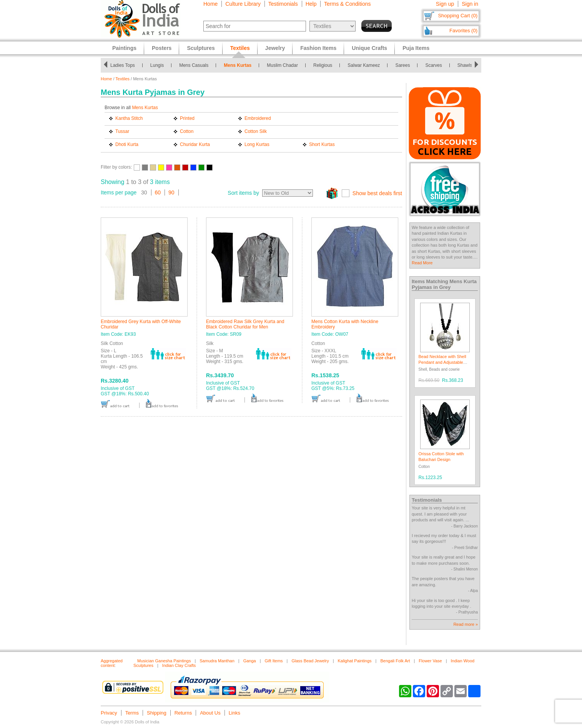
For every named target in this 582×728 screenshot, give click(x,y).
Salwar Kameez (364, 65)
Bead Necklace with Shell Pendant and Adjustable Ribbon (442, 362)
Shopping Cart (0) (458, 16)
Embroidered (258, 118)
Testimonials (283, 4)
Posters (162, 48)
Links (234, 713)
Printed (187, 118)
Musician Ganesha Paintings (164, 661)
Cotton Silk (256, 131)
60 (158, 192)
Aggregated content (112, 663)
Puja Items (416, 48)
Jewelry (275, 48)
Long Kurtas (257, 144)
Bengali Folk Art (395, 661)
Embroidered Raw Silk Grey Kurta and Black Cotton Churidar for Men (245, 324)
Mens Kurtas (238, 65)
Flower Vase (430, 661)
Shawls (465, 65)
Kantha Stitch (129, 118)
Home (210, 4)
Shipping (157, 713)
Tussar (122, 131)
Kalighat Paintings (355, 661)
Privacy (109, 713)
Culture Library (243, 4)
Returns (183, 713)
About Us (210, 713)
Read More (422, 263)
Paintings (124, 48)
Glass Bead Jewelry (310, 661)
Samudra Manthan (217, 661)
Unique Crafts (369, 48)
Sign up (445, 4)
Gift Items (274, 661)
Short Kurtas (322, 144)
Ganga (250, 661)
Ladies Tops (123, 65)
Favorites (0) (463, 31)
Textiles (122, 79)
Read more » (466, 624)
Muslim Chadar (282, 65)
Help (311, 4)
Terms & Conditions (347, 4)
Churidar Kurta (195, 144)
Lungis (157, 65)
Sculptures (201, 48)
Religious (323, 65)
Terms (132, 713)
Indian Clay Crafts (179, 665)
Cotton (187, 131)
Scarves (433, 65)
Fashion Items (318, 48)
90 (171, 192)
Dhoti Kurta (127, 144)
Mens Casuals (194, 65)
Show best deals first (377, 193)
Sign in (470, 4)
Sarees (402, 65)
